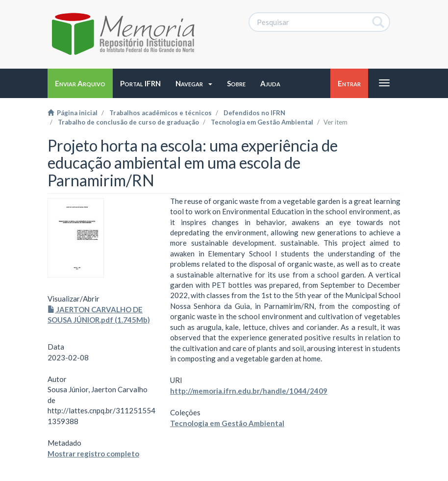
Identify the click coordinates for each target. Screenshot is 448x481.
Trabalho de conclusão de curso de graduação (128, 122)
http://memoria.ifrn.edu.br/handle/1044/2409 (249, 391)
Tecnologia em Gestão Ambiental (262, 122)
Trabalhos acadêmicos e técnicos (161, 113)
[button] (194, 83)
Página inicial (73, 113)
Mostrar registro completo (93, 454)
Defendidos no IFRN (254, 113)
